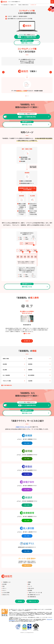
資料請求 (20, 601)
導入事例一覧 (27, 341)
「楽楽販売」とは (6, 582)
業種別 (30, 582)
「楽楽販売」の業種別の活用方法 (23, 5)
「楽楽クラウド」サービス (23, 427)
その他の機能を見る (7, 385)
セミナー (4, 591)
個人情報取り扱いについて (34, 595)
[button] (26, 96)
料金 (3, 586)
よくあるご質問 (6, 593)
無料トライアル (33, 601)
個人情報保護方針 (32, 597)
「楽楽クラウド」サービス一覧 (35, 593)
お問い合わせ (31, 589)
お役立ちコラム (6, 595)
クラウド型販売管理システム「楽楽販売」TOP (8, 5)
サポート (4, 589)
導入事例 (4, 584)
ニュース (30, 586)
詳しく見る (28, 334)
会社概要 (30, 591)
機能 (29, 584)
